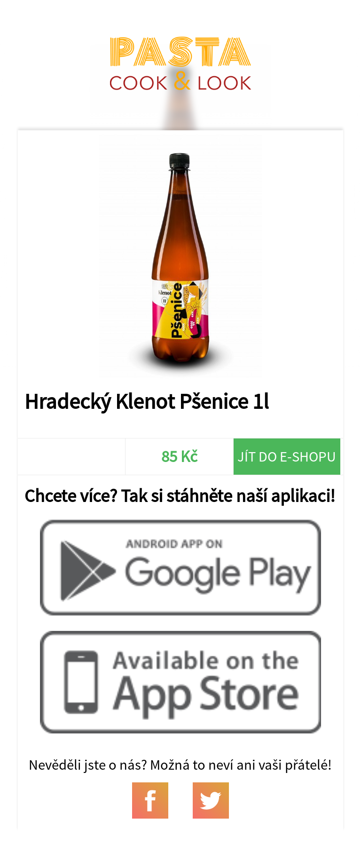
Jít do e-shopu (287, 456)
